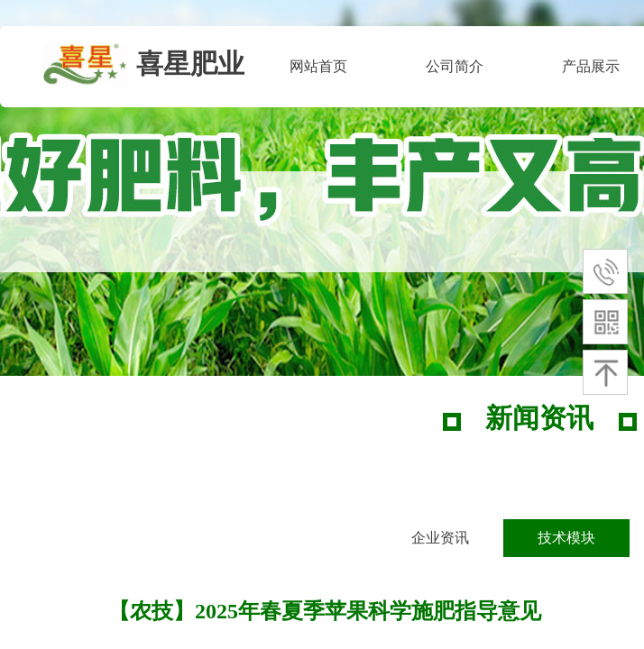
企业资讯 (440, 538)
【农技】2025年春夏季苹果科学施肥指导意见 (325, 611)
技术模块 (566, 538)
